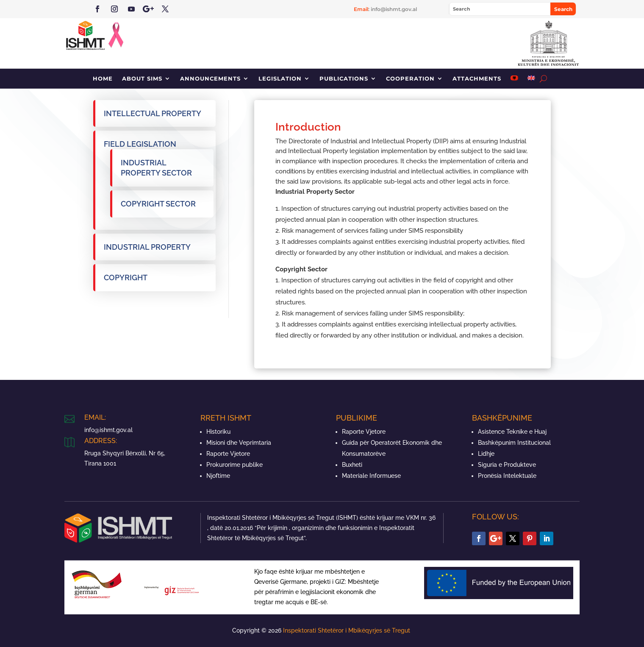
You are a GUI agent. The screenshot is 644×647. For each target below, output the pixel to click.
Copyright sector (158, 204)
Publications (344, 79)
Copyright (126, 277)
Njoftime (218, 476)
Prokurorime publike (235, 465)
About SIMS (142, 79)
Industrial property (147, 247)
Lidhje (486, 454)
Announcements (210, 79)
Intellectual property (153, 113)
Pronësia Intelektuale (507, 476)
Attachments (477, 79)
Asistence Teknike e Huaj (512, 432)
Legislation (280, 79)
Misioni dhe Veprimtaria (239, 443)
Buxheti (352, 465)
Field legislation (140, 144)
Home (103, 79)
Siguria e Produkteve (507, 465)
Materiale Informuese (371, 476)
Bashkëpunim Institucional (514, 443)
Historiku (218, 432)
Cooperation (410, 79)
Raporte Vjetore (228, 454)
